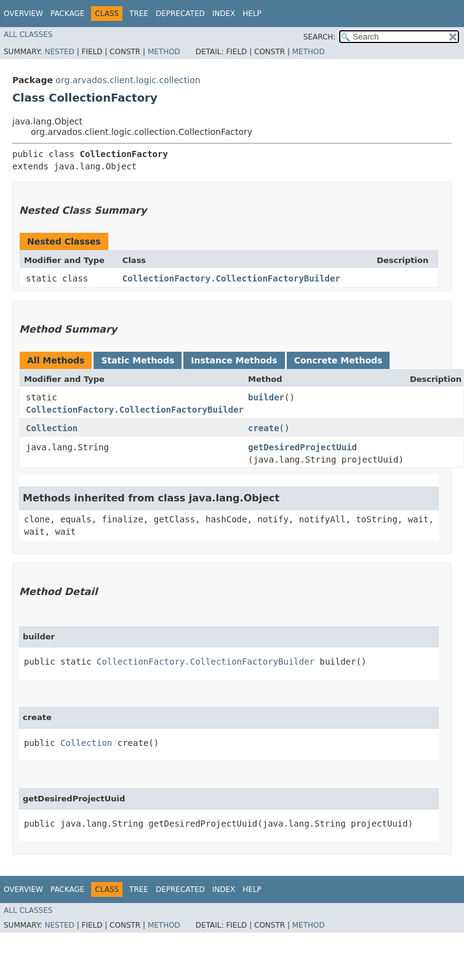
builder (266, 397)
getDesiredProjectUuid (302, 447)
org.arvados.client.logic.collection (128, 80)
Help (252, 14)
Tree (139, 14)
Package (67, 14)
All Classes (28, 34)
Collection (52, 428)
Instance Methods (234, 360)
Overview (23, 14)
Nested (59, 52)
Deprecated (180, 14)
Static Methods (138, 360)
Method (164, 52)
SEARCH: (320, 37)
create (264, 428)
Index (224, 14)
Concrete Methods (338, 360)
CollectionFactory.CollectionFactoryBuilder (231, 278)
